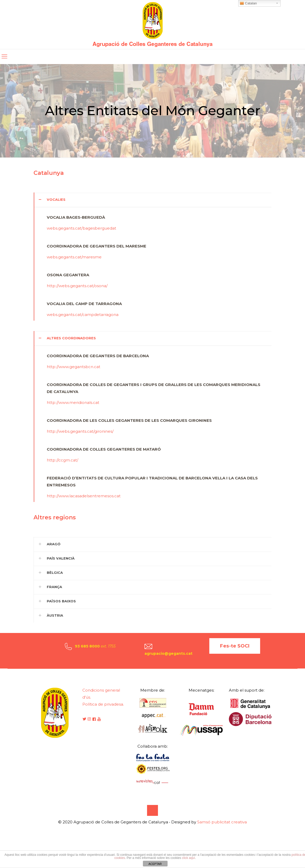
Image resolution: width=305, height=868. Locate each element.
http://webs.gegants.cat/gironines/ (80, 431)
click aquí (188, 858)
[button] (152, 257)
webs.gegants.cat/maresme (74, 257)
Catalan (248, 3)
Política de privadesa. (103, 704)
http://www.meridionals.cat (73, 402)
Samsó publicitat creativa (222, 822)
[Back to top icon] (152, 810)
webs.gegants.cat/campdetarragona (83, 315)
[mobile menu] (4, 57)
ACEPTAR (155, 864)
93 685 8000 (87, 646)
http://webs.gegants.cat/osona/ (77, 286)
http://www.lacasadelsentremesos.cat (84, 496)
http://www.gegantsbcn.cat (74, 367)
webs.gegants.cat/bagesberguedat (81, 228)
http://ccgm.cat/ (62, 460)
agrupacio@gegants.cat (168, 653)
